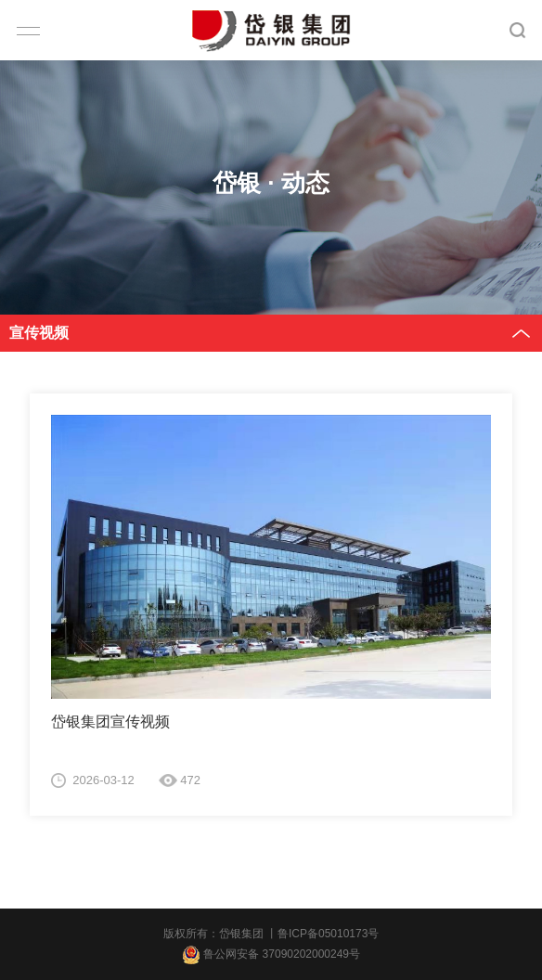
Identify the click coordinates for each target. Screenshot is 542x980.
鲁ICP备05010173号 (328, 934)
